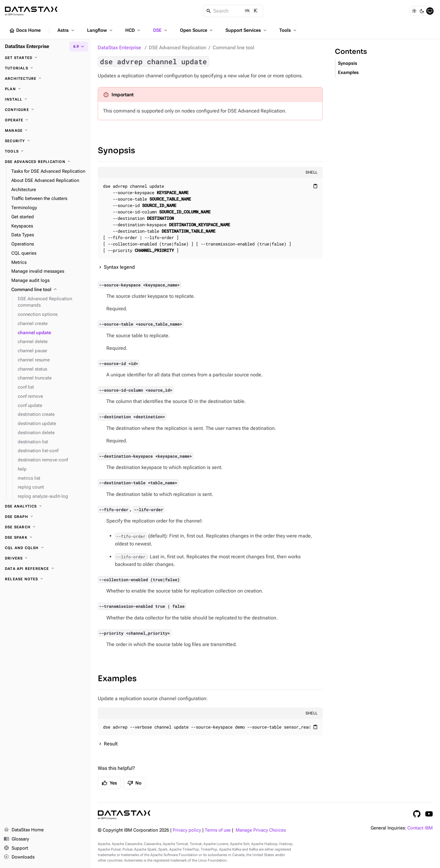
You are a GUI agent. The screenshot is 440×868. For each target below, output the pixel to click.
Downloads (19, 857)
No (134, 783)
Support (16, 848)
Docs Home (25, 31)
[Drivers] (45, 558)
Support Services (247, 30)
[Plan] (45, 89)
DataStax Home (24, 830)
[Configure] (45, 110)
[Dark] (422, 11)
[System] (430, 11)
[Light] (414, 11)
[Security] (45, 141)
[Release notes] (45, 579)
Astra (66, 30)
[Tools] (45, 151)
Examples (117, 679)
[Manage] (45, 131)
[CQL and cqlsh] (45, 548)
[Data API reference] (45, 569)
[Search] (233, 11)
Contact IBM (420, 828)
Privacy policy (187, 830)
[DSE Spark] (45, 537)
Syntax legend (119, 267)
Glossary (16, 839)
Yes (109, 783)
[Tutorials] (45, 68)
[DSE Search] (45, 527)
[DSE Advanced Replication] (45, 162)
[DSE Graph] (45, 517)
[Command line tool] (48, 290)
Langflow (100, 30)
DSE (161, 30)
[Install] (45, 99)
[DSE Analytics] (45, 506)
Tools (288, 30)
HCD (133, 30)
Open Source (197, 30)
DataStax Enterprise (119, 48)
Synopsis (116, 151)
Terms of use (218, 830)
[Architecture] (45, 79)
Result (111, 744)
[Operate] (45, 120)
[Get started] (45, 58)
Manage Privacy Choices (261, 830)
